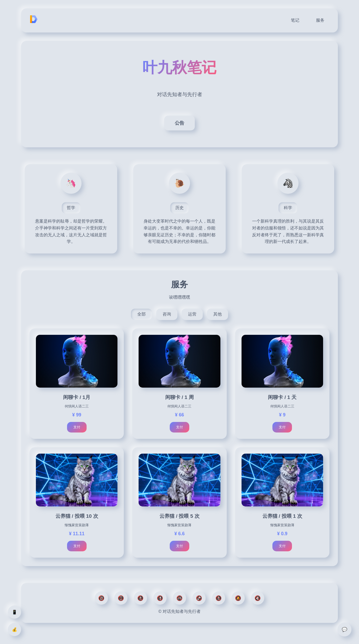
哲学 (71, 208)
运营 (192, 314)
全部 (141, 314)
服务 (320, 20)
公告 (179, 123)
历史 (179, 208)
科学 (288, 208)
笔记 (295, 20)
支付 (77, 427)
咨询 (167, 314)
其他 (218, 314)
